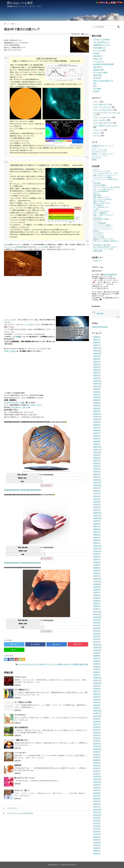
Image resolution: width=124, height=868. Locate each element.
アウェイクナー (10, 808)
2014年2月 (97, 738)
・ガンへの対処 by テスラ (101, 207)
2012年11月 (97, 779)
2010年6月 (97, 853)
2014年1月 (97, 741)
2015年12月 (97, 678)
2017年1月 (97, 642)
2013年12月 (97, 744)
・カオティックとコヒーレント (102, 229)
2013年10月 (97, 749)
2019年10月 (97, 551)
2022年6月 (97, 463)
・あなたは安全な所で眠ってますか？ (105, 247)
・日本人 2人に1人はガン (101, 211)
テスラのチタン (20, 715)
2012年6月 (97, 793)
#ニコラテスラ (33, 664)
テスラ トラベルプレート (102, 117)
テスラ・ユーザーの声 (99, 150)
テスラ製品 (16, 337)
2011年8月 (97, 820)
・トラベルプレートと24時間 (102, 177)
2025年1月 (97, 378)
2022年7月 (97, 461)
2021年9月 (97, 488)
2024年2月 (97, 408)
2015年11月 (97, 680)
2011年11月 (97, 812)
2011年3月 (97, 834)
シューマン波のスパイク (30, 324)
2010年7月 (97, 851)
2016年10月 (97, 650)
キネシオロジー (97, 158)
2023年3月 (97, 439)
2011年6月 (97, 826)
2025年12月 (97, 348)
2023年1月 (97, 444)
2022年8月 (97, 458)
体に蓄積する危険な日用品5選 (104, 64)
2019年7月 (97, 559)
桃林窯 (94, 160)
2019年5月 (97, 565)
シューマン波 (42, 247)
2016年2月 (97, 672)
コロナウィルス (20, 677)
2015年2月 (97, 705)
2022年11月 (97, 450)
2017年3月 (97, 636)
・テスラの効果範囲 (99, 223)
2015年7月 (97, 691)
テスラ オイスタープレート (103, 110)
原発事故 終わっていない (102, 45)
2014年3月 (97, 735)
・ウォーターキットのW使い (102, 225)
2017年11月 (97, 614)
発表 (40, 72)
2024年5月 (97, 400)
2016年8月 (97, 656)
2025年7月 (97, 362)
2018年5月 (97, 598)
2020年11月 (97, 515)
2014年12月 (97, 711)
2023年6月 (97, 430)
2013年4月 (97, 766)
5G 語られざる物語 (100, 72)
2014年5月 (97, 730)
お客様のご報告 (99, 70)
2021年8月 (97, 491)
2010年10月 (97, 842)
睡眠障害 (76, 664)
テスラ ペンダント (100, 120)
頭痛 (86, 664)
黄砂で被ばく (98, 67)
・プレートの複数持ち (99, 213)
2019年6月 (97, 562)
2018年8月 (97, 590)
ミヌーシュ (97, 136)
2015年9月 (97, 686)
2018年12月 (97, 579)
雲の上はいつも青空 (20, 3)
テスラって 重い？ (22, 790)
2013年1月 (97, 774)
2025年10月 (97, 353)
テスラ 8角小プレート (101, 104)
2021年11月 (97, 483)
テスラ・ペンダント (10, 351)
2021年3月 (97, 504)
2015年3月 (97, 702)
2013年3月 (97, 768)
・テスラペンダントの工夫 (101, 171)
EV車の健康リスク (100, 48)
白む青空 (96, 53)
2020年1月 (97, 543)
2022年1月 (97, 477)
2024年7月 (97, 395)
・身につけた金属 (98, 237)
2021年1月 (97, 510)
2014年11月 (97, 713)
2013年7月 (97, 757)
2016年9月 (97, 653)
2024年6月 (97, 397)
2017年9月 (97, 620)
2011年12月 (97, 809)
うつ (55, 664)
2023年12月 (97, 414)
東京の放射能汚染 (21, 727)
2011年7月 (97, 823)
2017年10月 (97, 617)
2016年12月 (97, 645)
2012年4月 (97, 799)
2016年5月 (97, 664)
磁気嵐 (82, 664)
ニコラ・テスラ (9, 320)
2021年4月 (97, 502)
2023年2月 (97, 441)
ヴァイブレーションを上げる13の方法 (18, 813)
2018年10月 (97, 584)
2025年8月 (97, 359)
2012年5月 (97, 796)
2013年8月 (97, 755)
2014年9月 (97, 719)
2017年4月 (97, 634)
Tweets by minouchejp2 (100, 327)
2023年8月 (97, 425)
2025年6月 (97, 364)
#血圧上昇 (42, 664)
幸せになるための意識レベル (103, 81)
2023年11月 (97, 417)
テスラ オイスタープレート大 (13, 403)
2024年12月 (97, 381)
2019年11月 (97, 548)
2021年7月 (97, 494)
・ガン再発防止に (98, 205)
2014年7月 (97, 724)
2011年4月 (97, 831)
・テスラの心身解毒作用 (100, 191)
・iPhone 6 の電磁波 (99, 185)
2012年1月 (97, 807)
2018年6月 (97, 595)
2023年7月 (97, 428)
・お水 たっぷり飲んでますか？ (103, 189)
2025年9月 (97, 356)
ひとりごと (97, 133)
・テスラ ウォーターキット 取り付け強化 (106, 187)
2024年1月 (97, 411)
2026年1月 (97, 345)
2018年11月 (97, 581)
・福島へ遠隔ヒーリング (100, 197)
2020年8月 (97, 524)
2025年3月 (97, 373)
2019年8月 (97, 557)
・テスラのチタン (98, 235)
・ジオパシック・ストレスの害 (102, 249)
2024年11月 (97, 384)
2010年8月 (97, 848)
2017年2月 (97, 639)
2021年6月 (97, 496)
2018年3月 (97, 603)
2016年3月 (97, 669)
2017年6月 (97, 628)
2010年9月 (97, 845)
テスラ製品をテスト (22, 690)
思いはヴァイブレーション (25, 778)
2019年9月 (97, 554)
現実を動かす (98, 56)
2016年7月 (97, 658)
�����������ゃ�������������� (22, 490)
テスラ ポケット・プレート (20, 407)
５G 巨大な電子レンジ (101, 42)
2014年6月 (97, 727)
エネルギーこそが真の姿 (102, 39)
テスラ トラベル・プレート (34, 405)
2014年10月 (97, 716)
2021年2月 (97, 507)
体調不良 (60, 664)
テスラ (86, 34)
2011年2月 (97, 837)
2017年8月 (97, 623)
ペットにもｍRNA (99, 50)
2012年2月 (97, 804)
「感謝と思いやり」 (22, 740)
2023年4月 (97, 436)
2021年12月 (97, 480)
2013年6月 (97, 760)
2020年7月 (97, 526)
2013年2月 (97, 771)
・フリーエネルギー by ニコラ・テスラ (105, 173)
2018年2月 (97, 606)
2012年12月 (97, 777)
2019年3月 (97, 570)
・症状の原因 (96, 195)
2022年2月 (97, 474)
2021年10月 (97, 485)
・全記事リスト (97, 261)
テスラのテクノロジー (99, 152)
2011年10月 (97, 815)
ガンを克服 (97, 89)
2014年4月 (97, 733)
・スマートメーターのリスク (102, 227)
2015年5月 (97, 697)
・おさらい (96, 169)
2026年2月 (97, 342)
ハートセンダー (20, 753)
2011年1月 (97, 840)
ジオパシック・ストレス (100, 156)
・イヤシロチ (96, 221)
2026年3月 (97, 340)
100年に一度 (98, 59)
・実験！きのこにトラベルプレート (104, 175)
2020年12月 (97, 513)
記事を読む (18, 685)
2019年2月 (97, 573)
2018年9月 (97, 587)
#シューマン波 (22, 664)
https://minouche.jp (111, 274)
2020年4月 (97, 535)
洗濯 (95, 83)
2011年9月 (97, 818)
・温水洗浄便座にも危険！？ (102, 219)
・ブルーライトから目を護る (102, 199)
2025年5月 (97, 367)
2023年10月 (97, 419)
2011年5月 (97, 829)
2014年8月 (97, 722)
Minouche (100, 313)
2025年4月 (97, 370)
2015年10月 (97, 683)
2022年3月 (97, 472)
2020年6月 (97, 529)
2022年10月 (97, 452)
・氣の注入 (96, 231)
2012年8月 (97, 788)
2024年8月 (97, 392)
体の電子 (96, 91)
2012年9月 (97, 785)
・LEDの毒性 (96, 183)
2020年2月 (97, 540)
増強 (20, 247)
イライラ (50, 664)
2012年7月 (97, 790)
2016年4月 (97, 667)
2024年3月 (97, 406)
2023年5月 (97, 433)
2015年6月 (97, 694)
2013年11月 (97, 746)
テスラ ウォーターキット (102, 107)
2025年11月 (97, 351)
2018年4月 (97, 601)
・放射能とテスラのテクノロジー (103, 239)
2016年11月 (97, 647)
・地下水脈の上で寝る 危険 (101, 245)
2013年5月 (97, 763)
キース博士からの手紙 (23, 702)
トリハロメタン (99, 61)
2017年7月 (97, 625)
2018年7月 (97, 592)
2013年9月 (97, 752)
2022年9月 (97, 455)
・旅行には (96, 193)
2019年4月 (97, 568)
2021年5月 (97, 499)
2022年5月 (97, 466)
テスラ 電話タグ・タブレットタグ (105, 126)
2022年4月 (97, 469)
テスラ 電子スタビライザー (103, 123)
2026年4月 (97, 337)
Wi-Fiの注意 (97, 78)
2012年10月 (97, 782)
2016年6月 (97, 661)
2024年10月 (97, 386)
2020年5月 (97, 532)
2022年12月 (97, 447)
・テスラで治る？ (98, 233)
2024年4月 (97, 403)
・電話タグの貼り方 (99, 201)
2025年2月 (97, 375)
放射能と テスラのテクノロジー (103, 154)
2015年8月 (97, 689)
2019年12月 (97, 546)
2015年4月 (97, 700)
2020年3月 (97, 537)
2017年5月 (97, 631)
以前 (5, 245)
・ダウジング (96, 217)
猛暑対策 (18, 765)
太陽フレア (68, 664)
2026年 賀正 (97, 75)
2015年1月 (97, 708)
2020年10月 (97, 518)
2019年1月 (97, 576)
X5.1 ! (95, 86)
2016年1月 (97, 675)
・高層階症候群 (97, 251)
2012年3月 (97, 801)
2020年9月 (97, 521)
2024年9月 (97, 389)
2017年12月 (97, 612)
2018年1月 (97, 609)
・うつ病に (96, 209)
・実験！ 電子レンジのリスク (102, 215)
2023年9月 (97, 422)
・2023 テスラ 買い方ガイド (101, 203)
